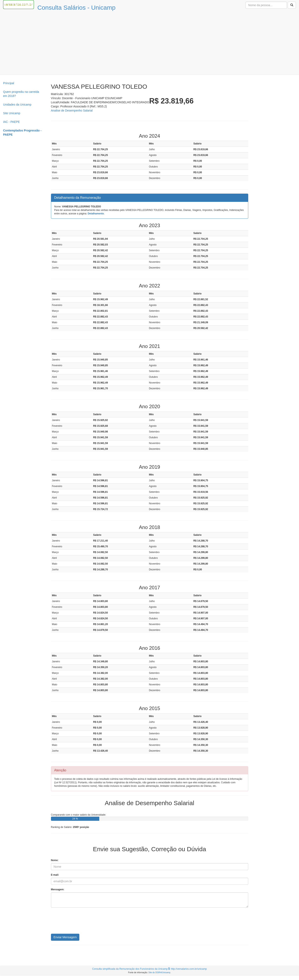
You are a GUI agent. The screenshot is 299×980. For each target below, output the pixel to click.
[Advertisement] (150, 44)
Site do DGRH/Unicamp (159, 972)
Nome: (55, 860)
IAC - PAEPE (11, 122)
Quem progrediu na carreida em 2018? (21, 94)
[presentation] (82, 922)
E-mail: (55, 875)
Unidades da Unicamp (17, 105)
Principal (9, 83)
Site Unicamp (12, 113)
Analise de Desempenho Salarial (72, 110)
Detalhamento (96, 214)
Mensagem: (58, 889)
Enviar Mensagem (65, 937)
